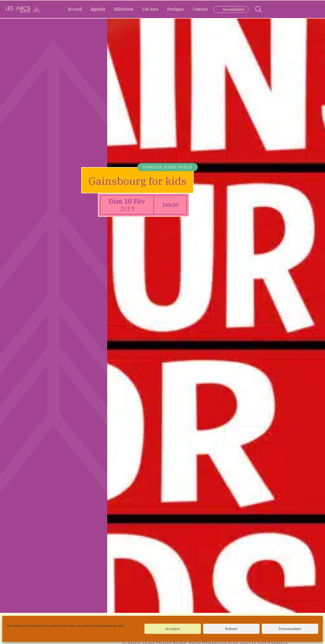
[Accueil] (23, 9)
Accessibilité (233, 9)
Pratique (176, 9)
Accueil (75, 9)
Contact (200, 9)
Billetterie (124, 9)
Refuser (231, 629)
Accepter (173, 629)
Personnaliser (290, 629)
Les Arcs (150, 9)
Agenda (98, 9)
